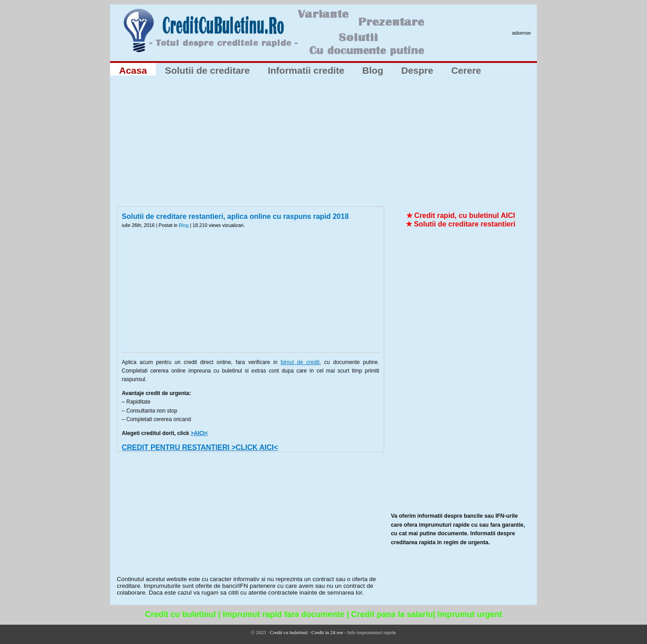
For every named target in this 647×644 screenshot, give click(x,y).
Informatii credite (306, 70)
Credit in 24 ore (327, 632)
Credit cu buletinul (289, 632)
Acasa (133, 70)
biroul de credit (300, 362)
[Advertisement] (323, 143)
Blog (373, 70)
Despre (417, 70)
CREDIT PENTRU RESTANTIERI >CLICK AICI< (200, 447)
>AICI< (199, 433)
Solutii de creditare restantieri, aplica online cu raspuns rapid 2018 (235, 216)
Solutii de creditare (207, 70)
